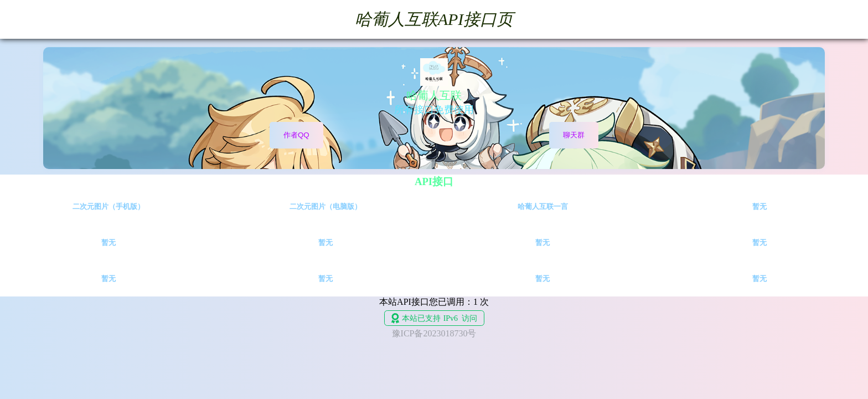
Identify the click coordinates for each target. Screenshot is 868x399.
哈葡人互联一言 (543, 206)
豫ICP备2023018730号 (434, 333)
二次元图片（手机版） (108, 206)
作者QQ (296, 135)
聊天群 (574, 135)
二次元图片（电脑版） (325, 206)
